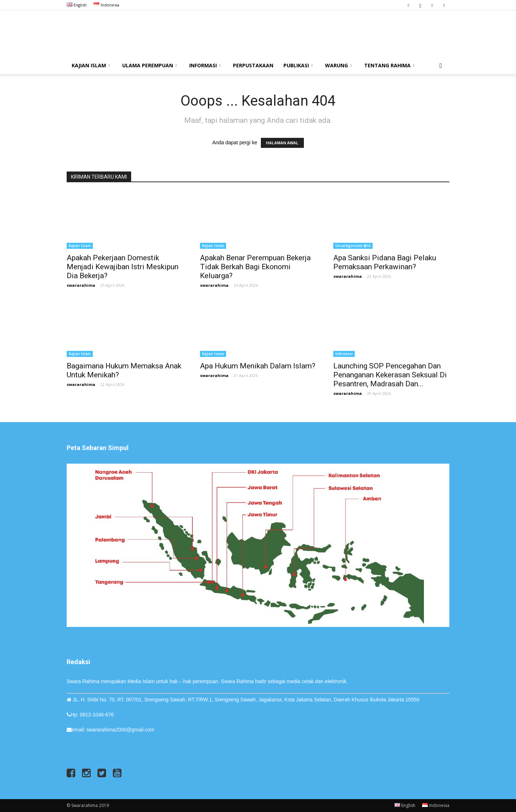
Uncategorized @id (353, 246)
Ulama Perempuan (149, 65)
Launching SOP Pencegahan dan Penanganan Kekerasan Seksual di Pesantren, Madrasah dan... (390, 375)
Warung (338, 65)
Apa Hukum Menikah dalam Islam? (258, 366)
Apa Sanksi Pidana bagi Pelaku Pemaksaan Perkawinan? (385, 262)
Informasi (205, 65)
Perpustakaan (253, 65)
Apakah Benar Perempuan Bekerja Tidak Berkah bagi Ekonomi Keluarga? (255, 267)
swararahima (81, 285)
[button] (441, 66)
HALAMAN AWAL (282, 143)
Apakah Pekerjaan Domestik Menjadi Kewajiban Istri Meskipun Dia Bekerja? (123, 267)
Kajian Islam (91, 65)
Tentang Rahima (389, 65)
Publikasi (298, 65)
